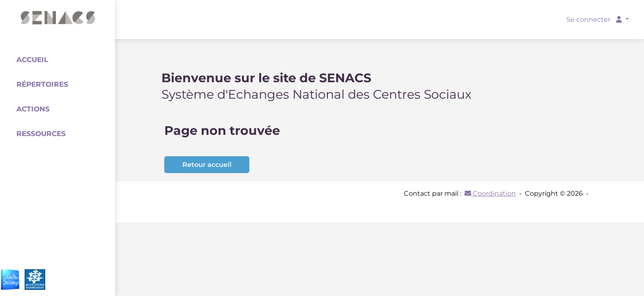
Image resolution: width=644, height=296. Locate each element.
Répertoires (42, 84)
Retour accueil (207, 165)
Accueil (32, 60)
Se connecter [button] (595, 20)
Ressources (41, 134)
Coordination (490, 193)
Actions (33, 109)
